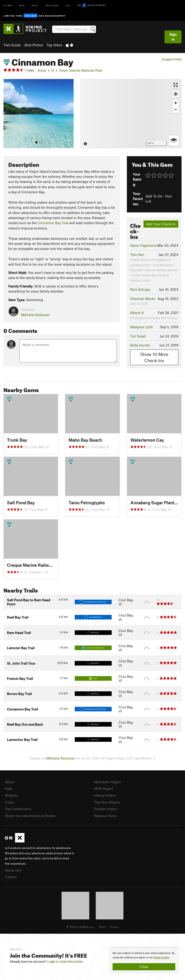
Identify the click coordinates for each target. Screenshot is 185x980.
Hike (35, 5)
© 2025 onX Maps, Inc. (81, 927)
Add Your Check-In (161, 224)
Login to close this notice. (65, 962)
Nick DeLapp (140, 289)
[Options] (174, 140)
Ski (68, 5)
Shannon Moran (143, 299)
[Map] (131, 114)
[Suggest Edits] (172, 59)
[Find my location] (176, 94)
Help (9, 789)
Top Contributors (18, 809)
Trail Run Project (107, 802)
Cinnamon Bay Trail (53, 223)
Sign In (173, 37)
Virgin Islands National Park (81, 70)
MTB (22, 5)
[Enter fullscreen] (176, 85)
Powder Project (106, 809)
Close (144, 967)
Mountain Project (107, 782)
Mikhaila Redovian (35, 315)
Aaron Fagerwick (143, 245)
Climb (8, 5)
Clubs (9, 802)
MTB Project (104, 789)
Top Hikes (54, 45)
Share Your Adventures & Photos (30, 816)
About (10, 782)
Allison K (137, 313)
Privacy (114, 927)
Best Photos (34, 45)
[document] (144, 961)
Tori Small (138, 336)
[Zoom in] (176, 103)
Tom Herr (137, 255)
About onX (13, 870)
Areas (42, 70)
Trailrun (52, 5)
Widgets (11, 795)
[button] (8, 114)
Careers (11, 877)
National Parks (105, 816)
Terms (102, 927)
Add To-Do (154, 196)
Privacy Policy (161, 958)
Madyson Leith (142, 327)
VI (53, 70)
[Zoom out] (176, 110)
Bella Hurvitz (140, 345)
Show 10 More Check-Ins (154, 357)
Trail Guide (12, 45)
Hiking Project (105, 795)
